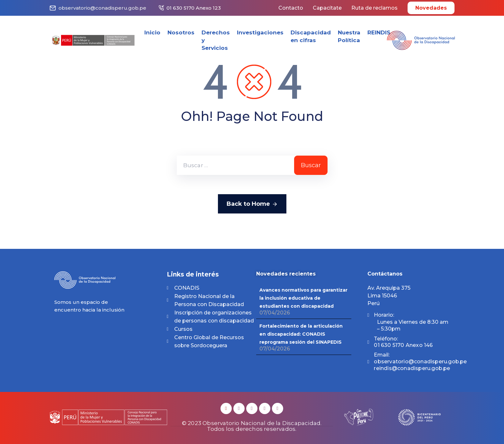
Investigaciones (260, 32)
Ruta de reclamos (374, 8)
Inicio (152, 32)
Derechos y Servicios (216, 40)
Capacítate (327, 8)
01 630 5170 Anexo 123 (194, 8)
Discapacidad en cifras (311, 36)
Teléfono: (403, 342)
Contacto (291, 8)
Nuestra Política (349, 36)
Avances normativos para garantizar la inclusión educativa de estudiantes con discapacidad (303, 298)
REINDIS (379, 32)
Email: (420, 362)
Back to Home (252, 204)
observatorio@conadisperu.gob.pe (102, 8)
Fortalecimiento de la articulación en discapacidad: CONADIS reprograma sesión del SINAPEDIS (301, 334)
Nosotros (181, 32)
